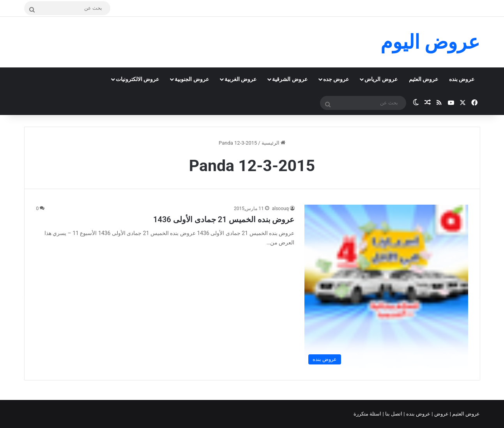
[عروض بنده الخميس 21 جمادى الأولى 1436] (386, 287)
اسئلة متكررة (368, 414)
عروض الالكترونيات (137, 79)
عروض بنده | (417, 414)
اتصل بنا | (393, 414)
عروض (441, 414)
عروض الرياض (381, 79)
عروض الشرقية (290, 79)
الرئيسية (273, 143)
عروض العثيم (424, 79)
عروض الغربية (241, 79)
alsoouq (280, 209)
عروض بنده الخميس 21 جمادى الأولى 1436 (224, 219)
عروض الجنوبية (192, 79)
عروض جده (336, 79)
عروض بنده (462, 79)
